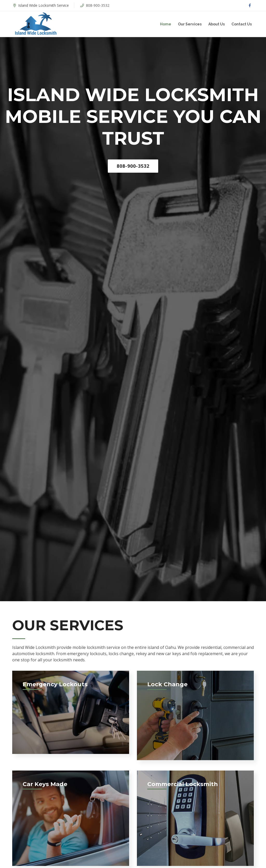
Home (166, 24)
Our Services (190, 24)
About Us (217, 24)
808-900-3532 (98, 5)
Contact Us (242, 24)
